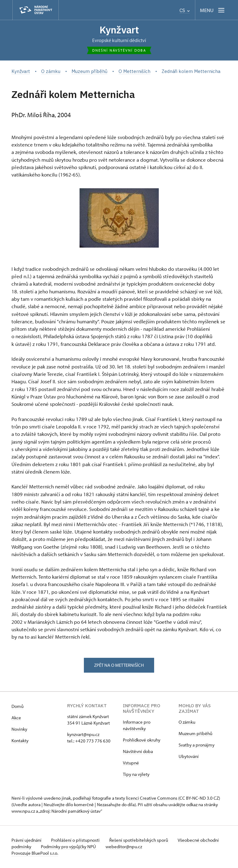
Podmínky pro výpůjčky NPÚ (90, 847)
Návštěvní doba (138, 752)
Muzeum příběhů (195, 734)
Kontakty (20, 741)
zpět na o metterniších (119, 665)
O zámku (187, 723)
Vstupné (131, 763)
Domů (17, 707)
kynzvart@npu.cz (83, 735)
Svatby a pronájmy (197, 745)
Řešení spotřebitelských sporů (142, 841)
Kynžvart (119, 30)
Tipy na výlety (136, 775)
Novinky (19, 730)
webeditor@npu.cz (146, 847)
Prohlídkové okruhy (142, 740)
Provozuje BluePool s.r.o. (35, 854)
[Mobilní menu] (213, 10)
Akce (16, 718)
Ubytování (189, 757)
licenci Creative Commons (152, 799)
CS (185, 10)
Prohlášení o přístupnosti (77, 841)
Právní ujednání (27, 841)
